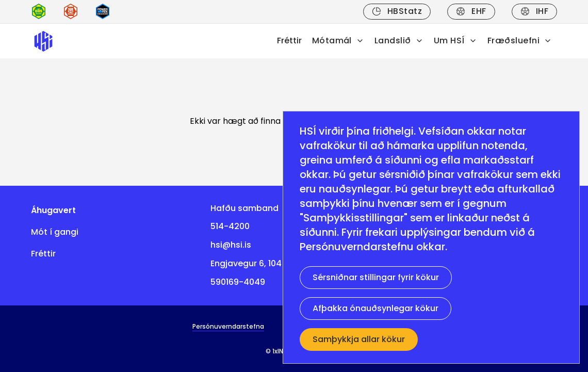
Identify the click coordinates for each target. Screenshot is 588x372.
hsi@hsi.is (231, 245)
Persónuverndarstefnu (357, 247)
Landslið (399, 41)
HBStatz (397, 11)
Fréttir (289, 41)
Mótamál (338, 41)
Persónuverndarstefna (228, 327)
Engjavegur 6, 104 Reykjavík (267, 263)
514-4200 (230, 226)
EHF (471, 11)
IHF (534, 11)
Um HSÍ (455, 41)
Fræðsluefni (520, 41)
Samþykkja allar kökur (359, 339)
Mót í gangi (55, 232)
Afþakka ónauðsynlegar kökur (375, 308)
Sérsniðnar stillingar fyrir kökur (376, 277)
